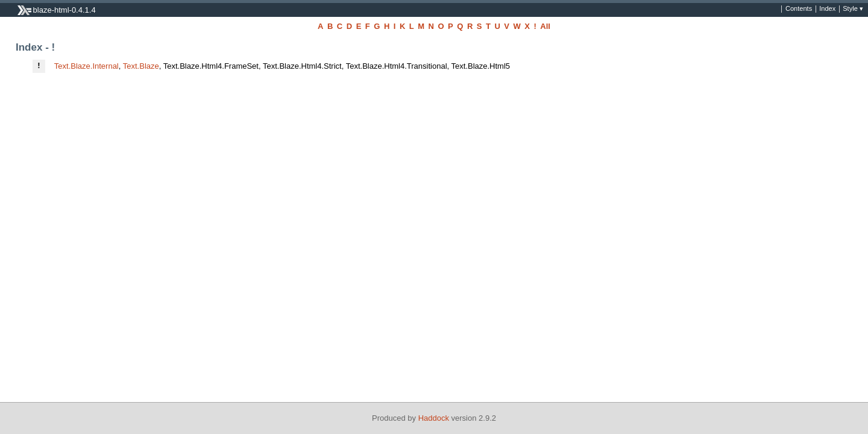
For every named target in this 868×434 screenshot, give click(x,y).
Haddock (434, 418)
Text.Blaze (141, 66)
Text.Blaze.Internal (86, 66)
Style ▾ (853, 9)
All (545, 26)
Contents (799, 9)
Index (827, 9)
